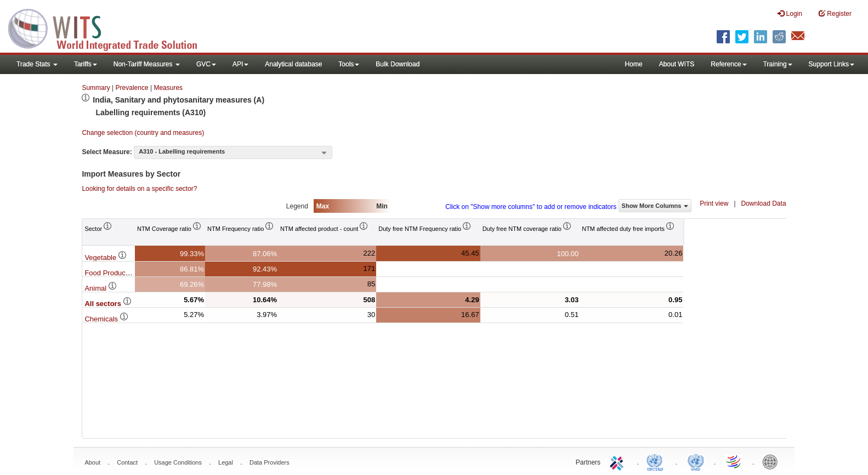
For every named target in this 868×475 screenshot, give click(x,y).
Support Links (832, 64)
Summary (96, 88)
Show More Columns (655, 206)
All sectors (108, 304)
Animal (101, 288)
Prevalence (132, 88)
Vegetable (106, 258)
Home (634, 64)
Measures (168, 88)
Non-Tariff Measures (147, 64)
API (240, 64)
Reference (728, 64)
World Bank (773, 461)
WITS (110, 27)
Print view (714, 203)
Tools (349, 64)
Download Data (764, 203)
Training (778, 64)
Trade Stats (37, 64)
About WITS (677, 64)
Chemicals (106, 319)
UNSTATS (696, 461)
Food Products (113, 273)
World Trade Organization (734, 461)
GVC (206, 64)
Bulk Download (398, 64)
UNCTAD (657, 461)
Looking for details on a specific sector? (139, 189)
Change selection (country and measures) (143, 133)
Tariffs (86, 64)
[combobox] (233, 152)
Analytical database (293, 64)
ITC (619, 461)
